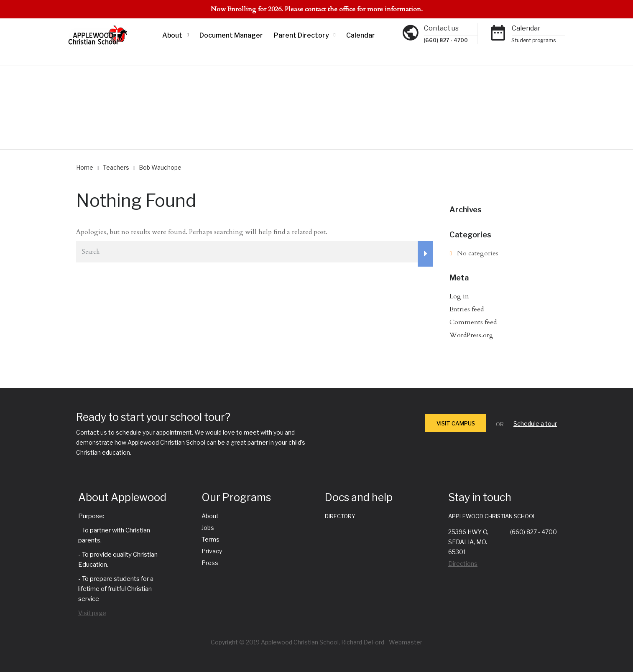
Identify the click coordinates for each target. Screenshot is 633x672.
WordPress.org (471, 335)
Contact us (441, 28)
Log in (459, 296)
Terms (211, 539)
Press (210, 563)
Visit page (92, 613)
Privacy (212, 551)
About (172, 35)
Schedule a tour (535, 424)
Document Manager (231, 35)
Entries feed (467, 309)
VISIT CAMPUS (456, 423)
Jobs (208, 528)
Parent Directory (301, 35)
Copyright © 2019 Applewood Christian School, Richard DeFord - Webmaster (316, 642)
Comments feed (473, 322)
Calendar (361, 35)
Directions (463, 564)
